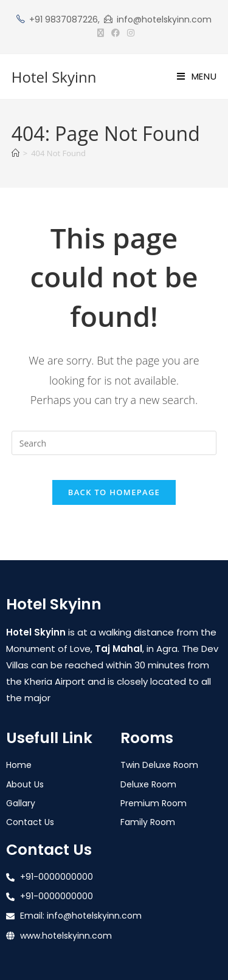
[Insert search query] (114, 443)
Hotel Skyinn (54, 77)
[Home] (16, 153)
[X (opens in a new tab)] (101, 33)
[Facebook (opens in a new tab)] (116, 33)
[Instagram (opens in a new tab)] (129, 33)
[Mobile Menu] (197, 76)
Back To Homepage (114, 492)
